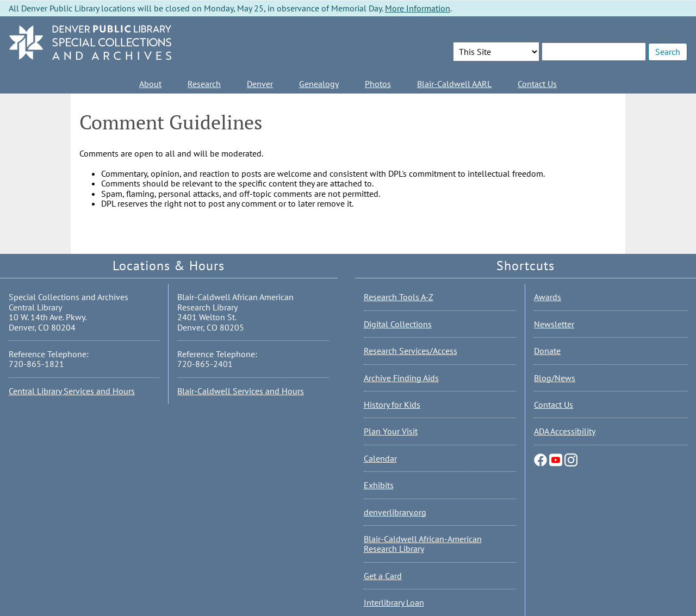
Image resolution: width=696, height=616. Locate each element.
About (150, 84)
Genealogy (319, 84)
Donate (547, 351)
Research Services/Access (411, 351)
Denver (260, 84)
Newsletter (554, 324)
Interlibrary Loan (394, 602)
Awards (548, 297)
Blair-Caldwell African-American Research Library (423, 544)
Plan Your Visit (391, 431)
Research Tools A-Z (399, 297)
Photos (378, 84)
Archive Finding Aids (401, 378)
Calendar (380, 458)
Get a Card (383, 576)
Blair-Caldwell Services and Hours (241, 391)
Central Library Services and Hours (72, 391)
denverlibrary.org (395, 512)
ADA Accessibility (565, 431)
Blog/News (555, 378)
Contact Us (537, 84)
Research (204, 84)
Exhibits (379, 485)
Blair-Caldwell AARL (454, 84)
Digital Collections (398, 324)
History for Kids (392, 405)
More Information (418, 8)
